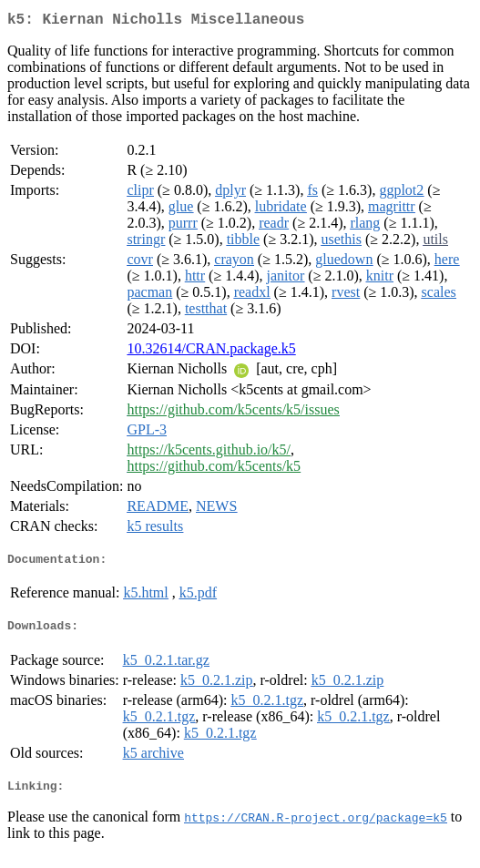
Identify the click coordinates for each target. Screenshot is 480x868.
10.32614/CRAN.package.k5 (211, 352)
